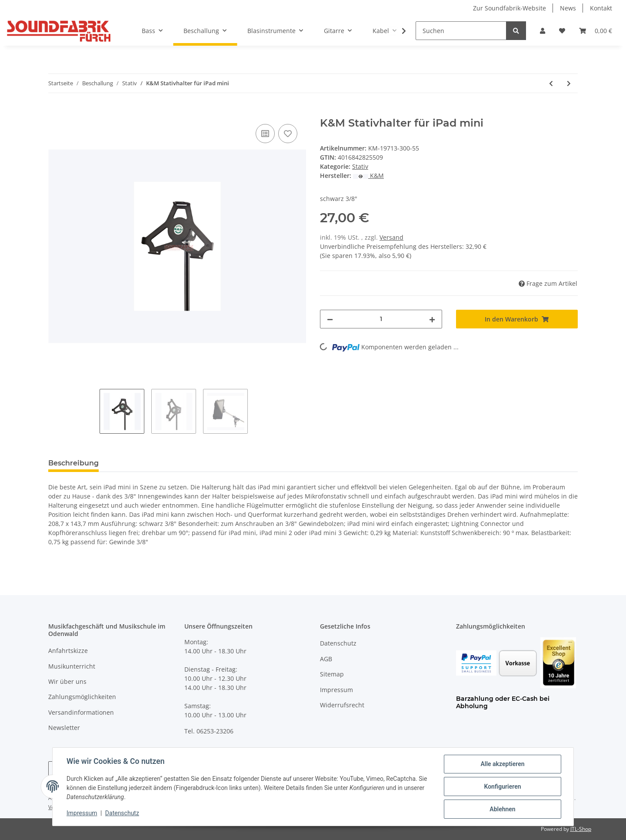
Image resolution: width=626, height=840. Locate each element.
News (568, 8)
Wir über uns (67, 681)
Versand (391, 237)
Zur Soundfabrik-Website (509, 8)
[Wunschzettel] (562, 31)
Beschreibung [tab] (73, 463)
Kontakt (601, 8)
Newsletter (64, 728)
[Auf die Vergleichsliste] (265, 134)
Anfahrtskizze (68, 651)
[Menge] (381, 319)
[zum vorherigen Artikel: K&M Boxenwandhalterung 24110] (551, 83)
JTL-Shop (581, 829)
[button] (543, 31)
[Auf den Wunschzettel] (288, 134)
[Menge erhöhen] (432, 319)
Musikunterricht (72, 666)
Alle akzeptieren (502, 764)
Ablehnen (502, 809)
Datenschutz (338, 643)
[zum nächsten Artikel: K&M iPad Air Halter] (569, 83)
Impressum (336, 690)
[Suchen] (461, 31)
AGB (326, 659)
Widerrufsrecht (342, 705)
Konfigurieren (502, 786)
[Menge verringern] (330, 319)
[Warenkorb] (596, 31)
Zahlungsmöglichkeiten (82, 697)
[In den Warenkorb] (55, 112)
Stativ (360, 166)
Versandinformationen (81, 712)
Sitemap (332, 674)
